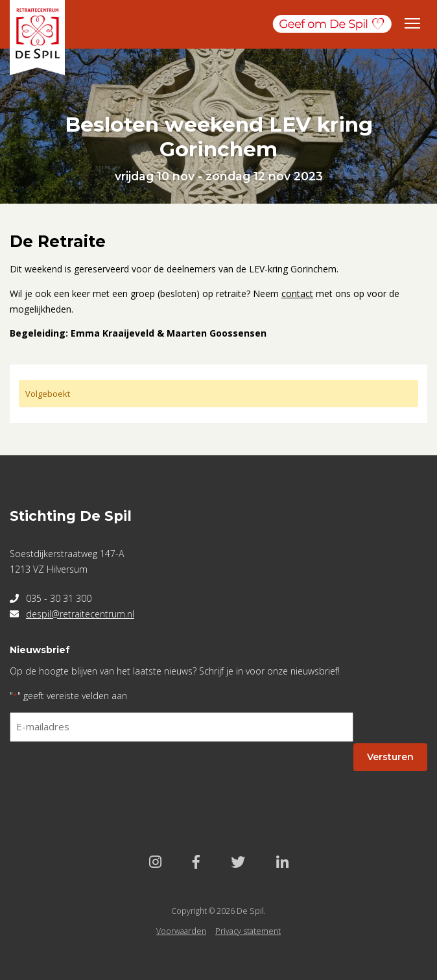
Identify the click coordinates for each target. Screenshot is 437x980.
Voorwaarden (181, 931)
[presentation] (108, 778)
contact (297, 293)
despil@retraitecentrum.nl (80, 614)
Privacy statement (248, 931)
